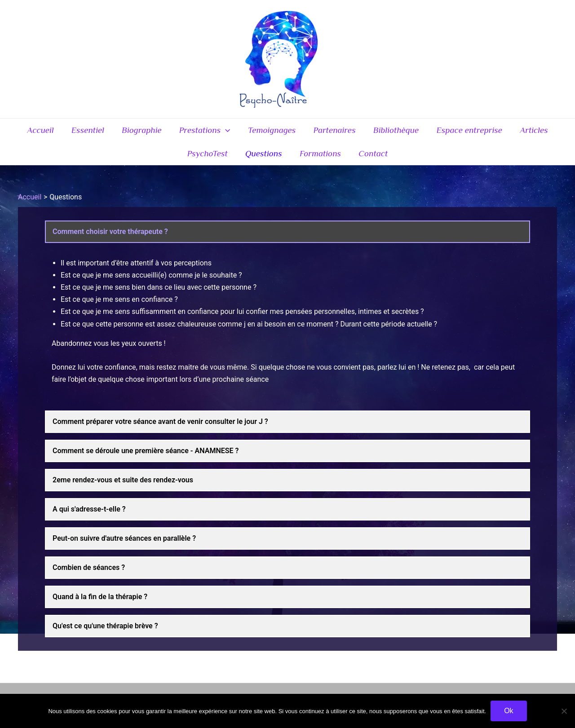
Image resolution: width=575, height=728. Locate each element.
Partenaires (334, 131)
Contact (373, 157)
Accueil (42, 131)
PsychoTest (208, 157)
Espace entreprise (468, 131)
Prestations (205, 132)
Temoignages (272, 131)
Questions (264, 157)
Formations (320, 157)
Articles (532, 131)
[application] (226, 132)
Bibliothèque (395, 131)
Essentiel (89, 131)
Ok (509, 711)
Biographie (143, 131)
